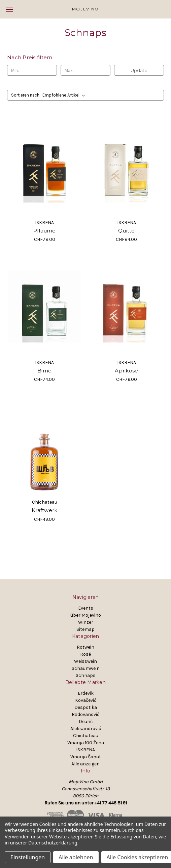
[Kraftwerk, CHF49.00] (45, 446)
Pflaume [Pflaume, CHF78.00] (45, 231)
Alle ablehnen (76, 857)
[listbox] (65, 95)
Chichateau (86, 736)
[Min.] (32, 70)
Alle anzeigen (85, 764)
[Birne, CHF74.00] (45, 306)
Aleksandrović (86, 729)
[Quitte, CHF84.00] (127, 166)
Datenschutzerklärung (53, 843)
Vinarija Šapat (86, 757)
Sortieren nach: (26, 95)
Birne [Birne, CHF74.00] (44, 371)
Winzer (86, 622)
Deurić (86, 721)
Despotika (86, 707)
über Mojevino (86, 615)
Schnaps (86, 675)
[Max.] (85, 70)
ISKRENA (85, 750)
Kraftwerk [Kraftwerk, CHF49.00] (44, 510)
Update (139, 70)
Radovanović (85, 714)
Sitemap (85, 629)
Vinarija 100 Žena (86, 743)
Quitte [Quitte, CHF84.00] (127, 231)
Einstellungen (28, 857)
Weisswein (85, 661)
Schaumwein (86, 668)
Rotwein (85, 647)
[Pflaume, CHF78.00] (45, 166)
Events (86, 608)
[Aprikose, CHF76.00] (127, 306)
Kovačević (86, 700)
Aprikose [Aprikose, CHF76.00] (126, 371)
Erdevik (86, 693)
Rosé (85, 654)
